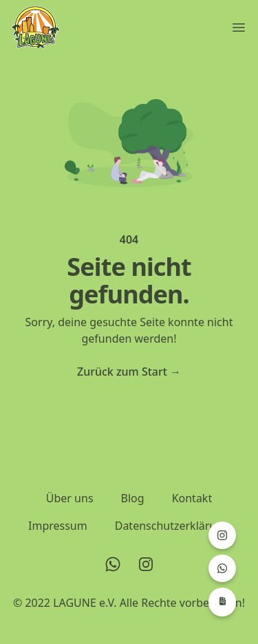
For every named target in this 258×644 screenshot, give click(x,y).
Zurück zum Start (129, 372)
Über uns (70, 498)
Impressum (58, 526)
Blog (133, 498)
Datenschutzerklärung (172, 526)
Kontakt (192, 498)
